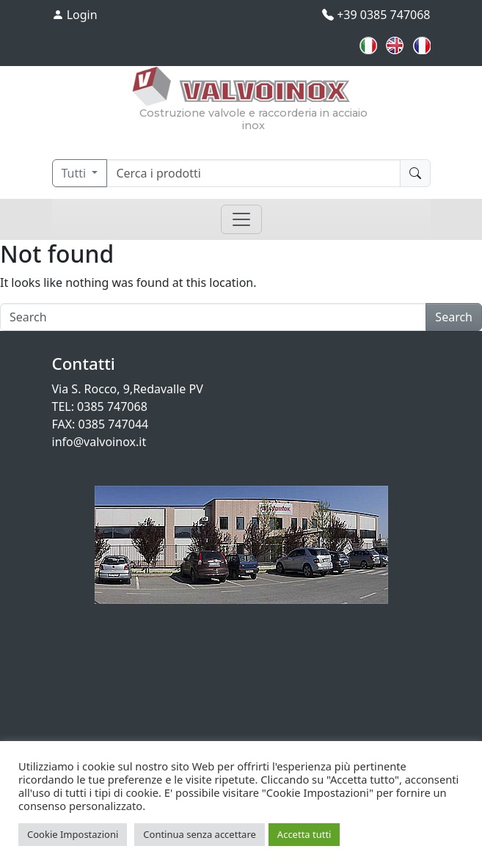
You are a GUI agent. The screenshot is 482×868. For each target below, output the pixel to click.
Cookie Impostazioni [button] (73, 834)
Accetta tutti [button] (304, 834)
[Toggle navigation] (241, 219)
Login (75, 15)
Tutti (76, 173)
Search (454, 317)
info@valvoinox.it (99, 442)
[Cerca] (253, 173)
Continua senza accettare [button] (200, 834)
